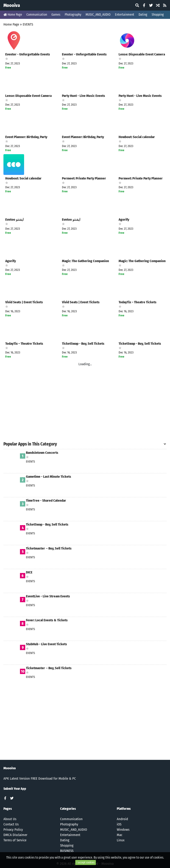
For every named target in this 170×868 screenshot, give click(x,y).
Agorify (124, 220)
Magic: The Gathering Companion (85, 261)
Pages (8, 809)
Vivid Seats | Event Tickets (24, 302)
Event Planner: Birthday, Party (26, 137)
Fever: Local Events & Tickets (47, 620)
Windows (123, 830)
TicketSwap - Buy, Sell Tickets (83, 344)
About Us (10, 819)
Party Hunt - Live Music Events (84, 96)
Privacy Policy (13, 830)
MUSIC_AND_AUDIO (98, 15)
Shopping (158, 15)
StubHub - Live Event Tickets (46, 644)
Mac (120, 835)
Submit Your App (15, 789)
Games (56, 15)
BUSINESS (67, 851)
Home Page (13, 15)
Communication (37, 15)
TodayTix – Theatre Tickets (138, 302)
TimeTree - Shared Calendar (46, 501)
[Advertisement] (85, 406)
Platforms (124, 809)
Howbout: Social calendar (137, 137)
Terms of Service (15, 840)
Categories (68, 809)
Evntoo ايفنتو (14, 220)
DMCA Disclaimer (15, 835)
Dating (143, 15)
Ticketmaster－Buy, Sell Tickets (49, 548)
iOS (119, 824)
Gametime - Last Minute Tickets (49, 477)
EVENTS (28, 24)
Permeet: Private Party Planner (84, 178)
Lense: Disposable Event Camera (142, 54)
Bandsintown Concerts (42, 453)
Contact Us (11, 824)
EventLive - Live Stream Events (48, 596)
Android (122, 819)
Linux (121, 840)
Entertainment (125, 15)
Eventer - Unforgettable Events (28, 54)
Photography (73, 15)
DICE (29, 572)
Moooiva (12, 5)
